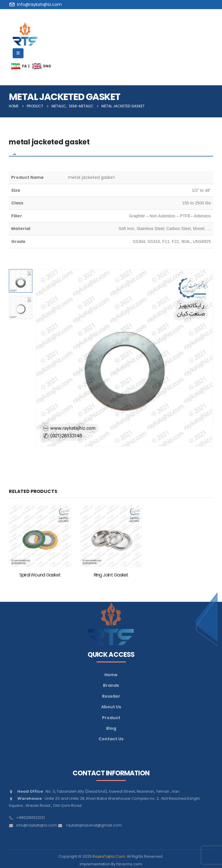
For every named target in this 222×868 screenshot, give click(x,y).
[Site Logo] (25, 34)
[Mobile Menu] (18, 53)
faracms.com (129, 864)
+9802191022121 (30, 818)
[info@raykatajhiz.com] (36, 4)
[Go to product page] (40, 536)
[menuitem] (16, 66)
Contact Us (111, 739)
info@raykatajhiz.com (37, 825)
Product (111, 718)
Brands (111, 685)
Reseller (111, 696)
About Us (111, 707)
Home (111, 675)
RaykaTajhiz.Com (109, 856)
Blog (111, 728)
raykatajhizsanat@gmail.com (94, 825)
